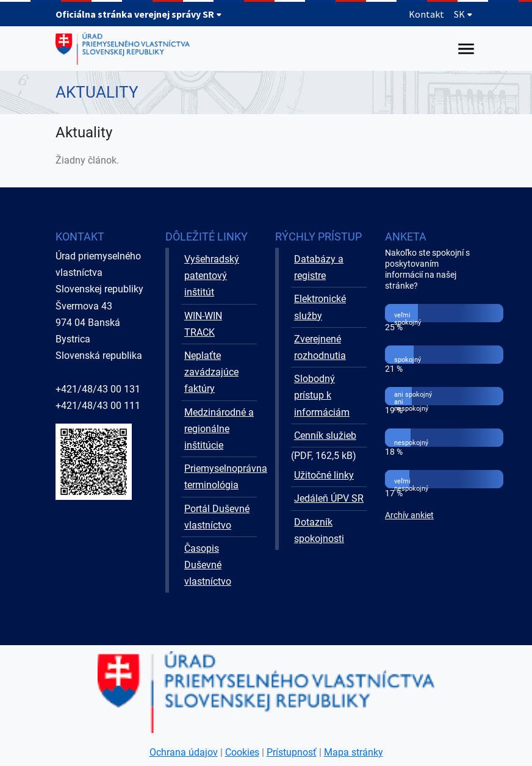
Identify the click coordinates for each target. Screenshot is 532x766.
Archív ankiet (409, 515)
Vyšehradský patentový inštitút (212, 276)
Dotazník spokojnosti (319, 530)
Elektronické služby (320, 307)
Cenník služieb (325, 435)
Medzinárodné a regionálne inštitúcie (219, 429)
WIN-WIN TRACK (203, 324)
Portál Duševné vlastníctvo (217, 517)
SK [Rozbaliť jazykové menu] (463, 14)
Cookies (242, 752)
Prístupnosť (292, 752)
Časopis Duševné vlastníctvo (208, 565)
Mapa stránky (354, 752)
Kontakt (426, 14)
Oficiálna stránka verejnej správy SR (139, 14)
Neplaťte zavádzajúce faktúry (211, 372)
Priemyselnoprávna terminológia (221, 477)
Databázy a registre (319, 267)
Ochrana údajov (184, 752)
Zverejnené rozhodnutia (320, 347)
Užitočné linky (324, 475)
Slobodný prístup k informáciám (322, 395)
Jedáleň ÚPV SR (329, 498)
